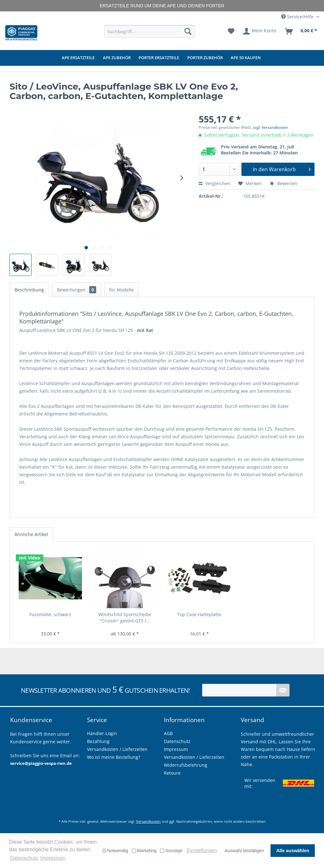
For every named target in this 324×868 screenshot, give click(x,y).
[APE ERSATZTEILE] (78, 58)
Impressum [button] (53, 858)
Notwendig (115, 851)
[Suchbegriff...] (150, 31)
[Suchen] (188, 31)
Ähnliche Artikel (31, 534)
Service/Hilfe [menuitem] (298, 17)
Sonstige (171, 851)
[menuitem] (150, 31)
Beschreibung (29, 290)
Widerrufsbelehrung (186, 765)
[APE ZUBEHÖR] (117, 58)
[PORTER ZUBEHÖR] (205, 58)
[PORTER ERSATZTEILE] (159, 58)
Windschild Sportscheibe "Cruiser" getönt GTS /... (125, 618)
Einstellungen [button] (202, 850)
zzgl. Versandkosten (270, 127)
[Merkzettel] (231, 31)
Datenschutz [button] (24, 858)
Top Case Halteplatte (199, 614)
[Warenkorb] (301, 31)
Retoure (172, 773)
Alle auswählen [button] (293, 851)
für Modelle (121, 290)
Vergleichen (215, 183)
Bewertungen (77, 290)
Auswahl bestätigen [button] (244, 851)
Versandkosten (148, 821)
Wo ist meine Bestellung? (114, 757)
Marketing (144, 851)
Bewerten (283, 183)
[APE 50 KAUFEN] (246, 58)
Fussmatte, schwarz (50, 614)
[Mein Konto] (260, 31)
